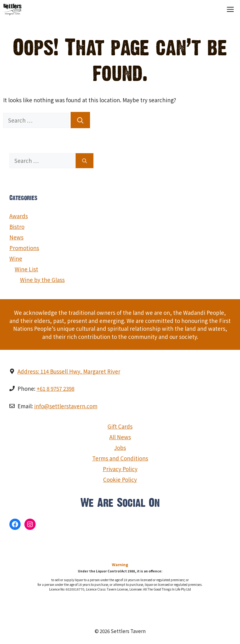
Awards (19, 216)
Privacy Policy (120, 469)
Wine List (26, 269)
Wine (16, 258)
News (16, 237)
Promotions (24, 248)
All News (120, 437)
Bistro (17, 226)
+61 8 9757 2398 (55, 388)
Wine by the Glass (42, 280)
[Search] (80, 120)
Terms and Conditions (120, 458)
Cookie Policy (120, 479)
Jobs (120, 448)
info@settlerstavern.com (66, 406)
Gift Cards (120, 426)
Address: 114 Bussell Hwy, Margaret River (69, 371)
